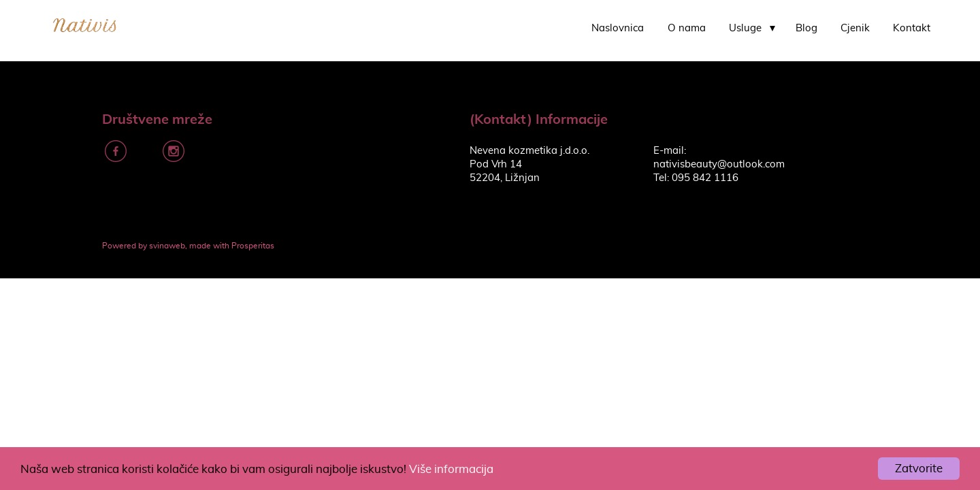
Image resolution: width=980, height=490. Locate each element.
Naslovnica (618, 28)
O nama (687, 28)
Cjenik (855, 28)
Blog (806, 28)
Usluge (745, 28)
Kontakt (912, 28)
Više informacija (451, 469)
